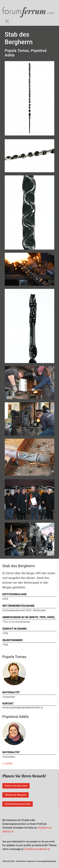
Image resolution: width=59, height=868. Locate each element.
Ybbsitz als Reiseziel (15, 795)
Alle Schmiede (8, 861)
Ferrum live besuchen (16, 786)
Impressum (32, 861)
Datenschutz (21, 861)
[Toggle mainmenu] (7, 21)
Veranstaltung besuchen (18, 804)
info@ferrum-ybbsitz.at (37, 849)
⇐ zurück (7, 763)
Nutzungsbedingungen (47, 861)
